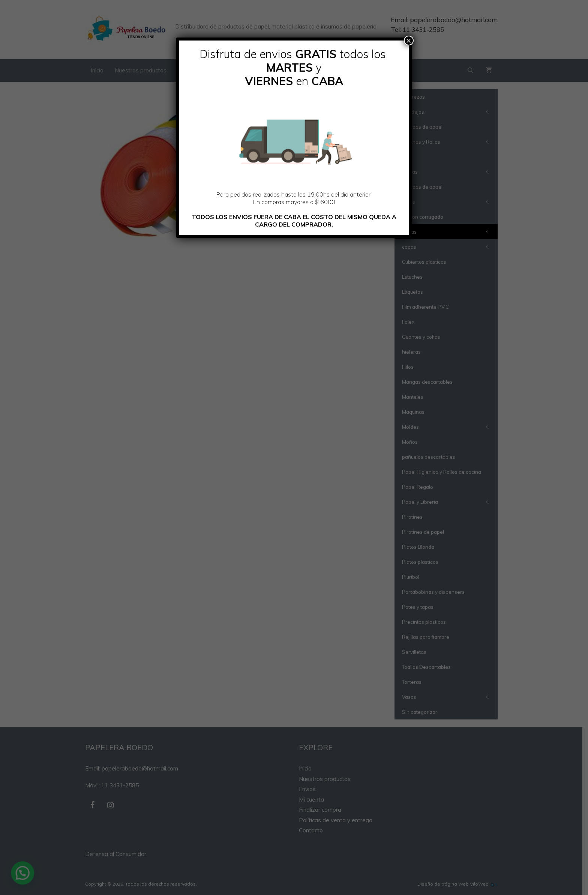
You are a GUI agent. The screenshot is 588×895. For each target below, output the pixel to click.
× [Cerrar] (409, 41)
